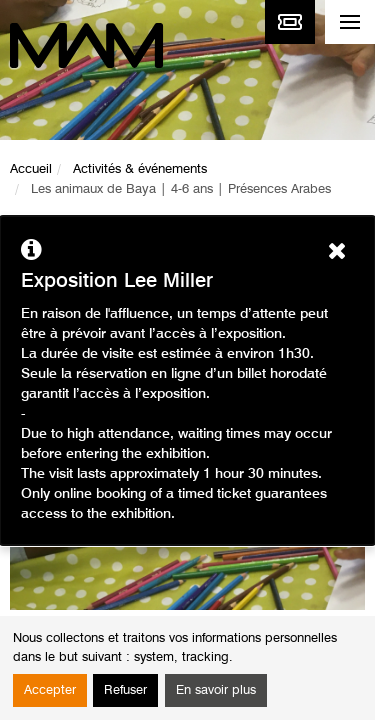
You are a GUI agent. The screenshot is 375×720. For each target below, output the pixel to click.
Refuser (125, 690)
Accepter (50, 690)
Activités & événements (140, 169)
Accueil (31, 169)
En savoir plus (216, 690)
